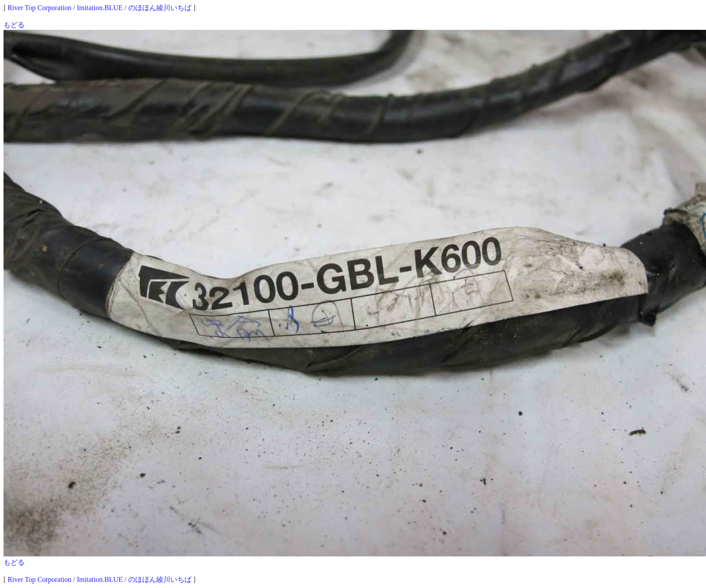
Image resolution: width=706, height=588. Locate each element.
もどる (14, 25)
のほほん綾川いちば (160, 8)
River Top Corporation (39, 8)
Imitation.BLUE (100, 8)
